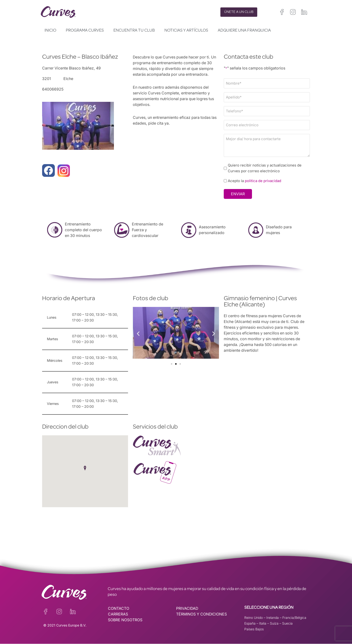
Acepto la (255, 181)
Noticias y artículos (186, 31)
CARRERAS (118, 615)
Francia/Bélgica (294, 618)
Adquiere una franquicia (244, 31)
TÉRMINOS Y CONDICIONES (202, 615)
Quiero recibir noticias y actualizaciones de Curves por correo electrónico (265, 168)
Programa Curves (85, 31)
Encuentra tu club (134, 31)
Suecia (287, 624)
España (250, 624)
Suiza (274, 624)
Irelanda (273, 618)
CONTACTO (119, 609)
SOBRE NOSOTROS (125, 620)
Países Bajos (254, 629)
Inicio (50, 31)
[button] (138, 334)
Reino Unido (254, 618)
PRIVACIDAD (187, 609)
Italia (263, 624)
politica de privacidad (263, 181)
